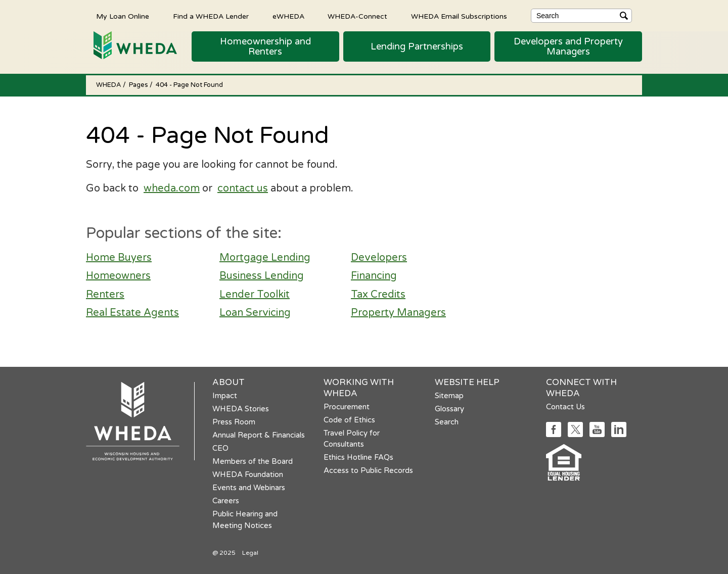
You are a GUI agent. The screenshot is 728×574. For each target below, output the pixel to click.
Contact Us (565, 407)
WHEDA (109, 85)
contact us (243, 188)
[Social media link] (554, 434)
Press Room (234, 422)
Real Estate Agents (132, 313)
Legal (250, 553)
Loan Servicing (255, 313)
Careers (226, 501)
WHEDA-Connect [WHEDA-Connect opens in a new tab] (357, 16)
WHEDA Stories (241, 409)
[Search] (581, 16)
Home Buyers (119, 258)
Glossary (449, 409)
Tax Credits (378, 295)
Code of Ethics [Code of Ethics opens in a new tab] (349, 420)
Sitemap (449, 396)
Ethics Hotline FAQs (358, 457)
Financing (374, 276)
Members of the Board (253, 461)
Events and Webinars (249, 488)
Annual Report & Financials (259, 435)
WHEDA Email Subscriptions (459, 16)
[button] (265, 46)
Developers (379, 258)
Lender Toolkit (255, 295)
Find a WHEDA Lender (211, 16)
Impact (225, 396)
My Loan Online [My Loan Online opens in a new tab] (123, 16)
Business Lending (262, 276)
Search (447, 422)
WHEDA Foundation (248, 474)
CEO (220, 448)
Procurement (347, 407)
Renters (105, 295)
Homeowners (118, 276)
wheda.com (172, 188)
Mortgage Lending (265, 258)
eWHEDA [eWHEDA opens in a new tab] (288, 16)
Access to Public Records (368, 470)
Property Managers (398, 313)
